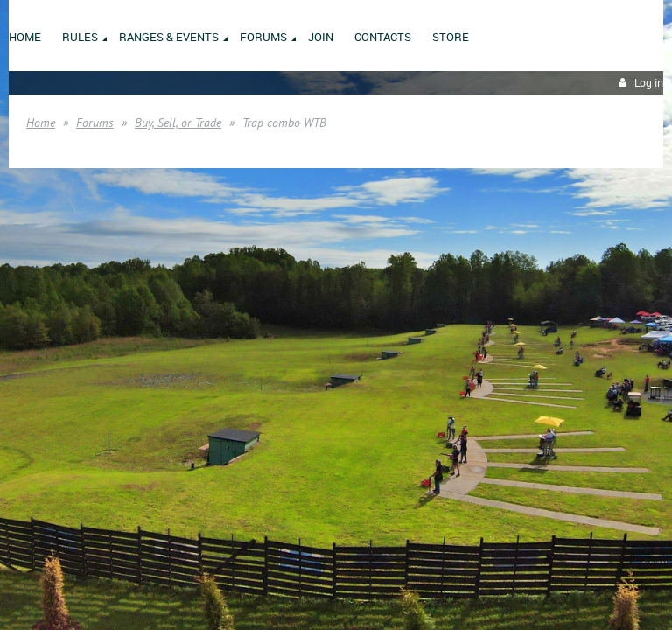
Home (41, 122)
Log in (649, 83)
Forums (95, 122)
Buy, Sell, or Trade (178, 122)
